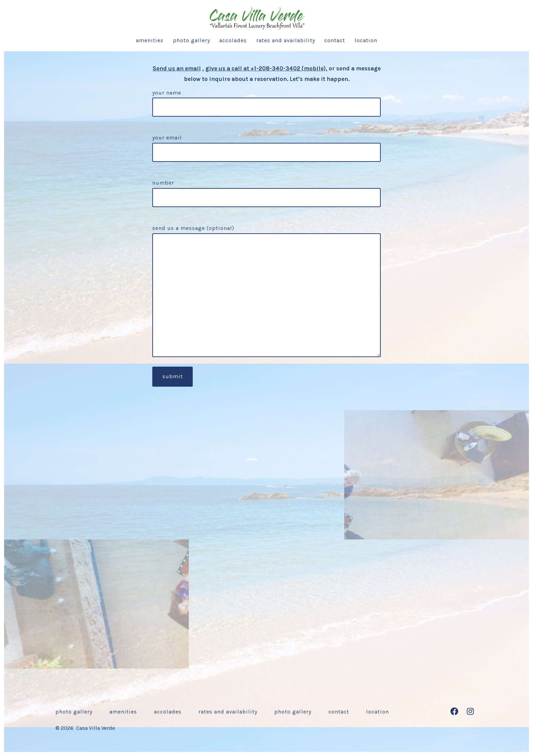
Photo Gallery (192, 40)
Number (266, 190)
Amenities (150, 40)
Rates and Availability (286, 40)
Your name (266, 100)
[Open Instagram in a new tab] (470, 711)
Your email (266, 145)
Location (366, 40)
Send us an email (177, 68)
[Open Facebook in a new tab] (454, 711)
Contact (335, 40)
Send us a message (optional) (266, 291)
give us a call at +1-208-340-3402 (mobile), (266, 68)
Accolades (233, 40)
